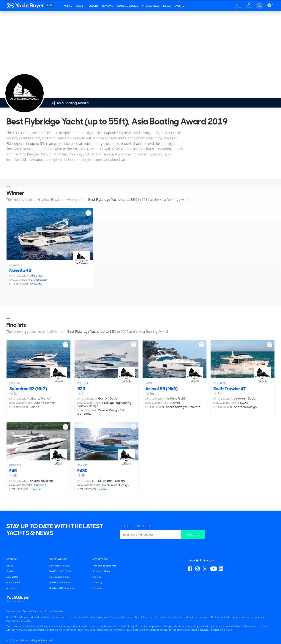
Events (179, 6)
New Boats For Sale (60, 577)
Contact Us (12, 577)
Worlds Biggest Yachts (104, 566)
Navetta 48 (20, 270)
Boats (80, 6)
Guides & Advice (128, 6)
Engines (97, 577)
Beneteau (220, 383)
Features (97, 588)
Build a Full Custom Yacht (62, 588)
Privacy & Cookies (54, 611)
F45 (13, 471)
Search (259, 6)
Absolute (16, 265)
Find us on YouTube (214, 569)
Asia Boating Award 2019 (52, 16)
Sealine (82, 465)
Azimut (150, 383)
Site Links (12, 559)
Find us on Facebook (190, 569)
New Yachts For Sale (60, 566)
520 (81, 389)
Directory (97, 583)
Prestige (83, 383)
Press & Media (14, 583)
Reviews (108, 6)
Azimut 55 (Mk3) (161, 389)
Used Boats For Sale (60, 583)
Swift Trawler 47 (230, 389)
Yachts (67, 6)
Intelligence (151, 6)
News (167, 6)
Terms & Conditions (33, 611)
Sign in (249, 8)
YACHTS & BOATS (58, 559)
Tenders (93, 6)
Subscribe (193, 535)
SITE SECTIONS (100, 559)
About (10, 566)
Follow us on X (206, 569)
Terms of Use (13, 611)
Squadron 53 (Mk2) (28, 389)
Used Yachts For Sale (60, 571)
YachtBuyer (33, 6)
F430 (82, 471)
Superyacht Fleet (101, 571)
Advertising (12, 588)
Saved (238, 8)
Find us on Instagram (198, 569)
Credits (10, 571)
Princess (15, 465)
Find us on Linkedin (222, 569)
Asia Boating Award (23, 16)
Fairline (14, 383)
